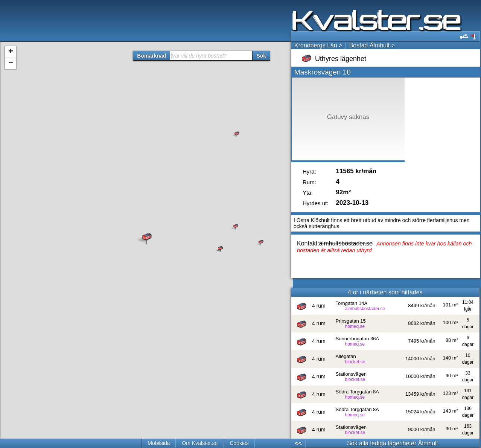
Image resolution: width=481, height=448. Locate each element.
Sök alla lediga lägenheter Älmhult (393, 443)
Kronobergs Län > (318, 45)
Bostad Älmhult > (372, 45)
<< (298, 443)
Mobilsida (159, 443)
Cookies (239, 443)
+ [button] (11, 52)
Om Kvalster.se (200, 443)
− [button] (11, 64)
